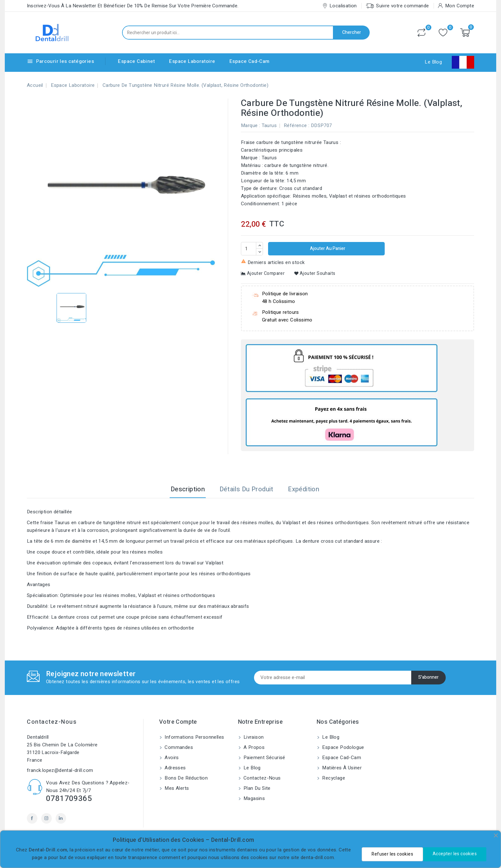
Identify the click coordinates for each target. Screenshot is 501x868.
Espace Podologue (343, 747)
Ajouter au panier (327, 249)
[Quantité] (249, 249)
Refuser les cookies (392, 854)
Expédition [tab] (304, 489)
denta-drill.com (317, 857)
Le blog (251, 768)
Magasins (254, 798)
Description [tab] (188, 489)
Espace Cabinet (136, 61)
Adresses (175, 768)
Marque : (250, 125)
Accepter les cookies (455, 854)
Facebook (32, 818)
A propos (254, 747)
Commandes (178, 747)
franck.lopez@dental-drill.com (60, 770)
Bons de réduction (185, 778)
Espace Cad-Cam (250, 61)
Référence (295, 125)
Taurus (269, 125)
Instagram (46, 818)
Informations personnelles (194, 737)
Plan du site (256, 788)
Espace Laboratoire (192, 61)
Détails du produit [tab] (247, 489)
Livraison (253, 737)
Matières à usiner (341, 768)
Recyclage (333, 778)
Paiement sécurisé (264, 758)
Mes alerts (176, 788)
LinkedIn (61, 818)
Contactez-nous (52, 722)
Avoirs (171, 758)
